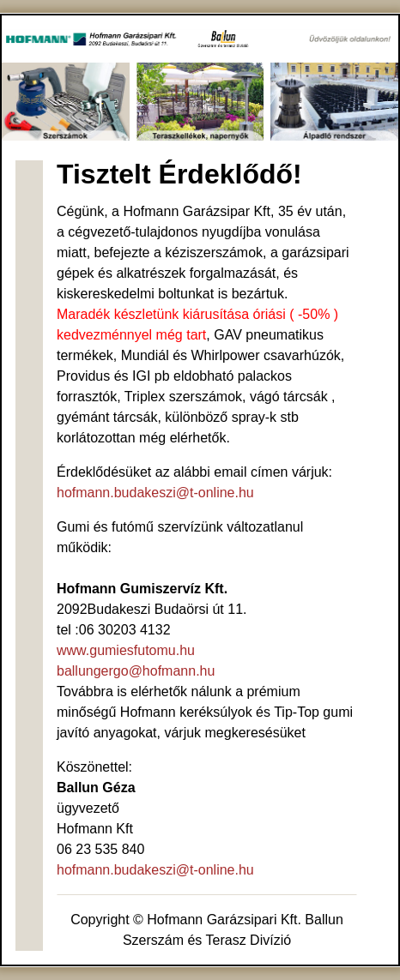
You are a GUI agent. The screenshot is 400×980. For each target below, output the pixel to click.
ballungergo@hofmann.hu (136, 671)
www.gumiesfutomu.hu (126, 650)
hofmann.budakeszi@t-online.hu (155, 493)
